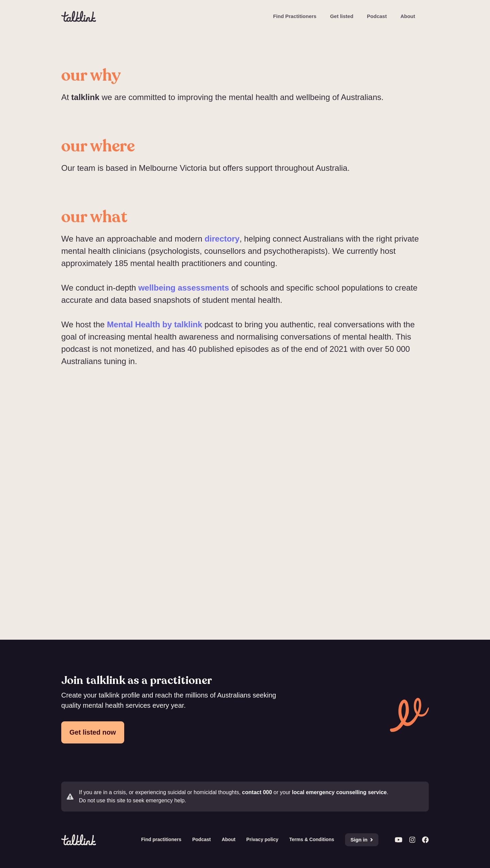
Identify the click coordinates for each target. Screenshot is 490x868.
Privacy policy (262, 839)
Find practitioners (161, 839)
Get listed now (93, 732)
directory (222, 239)
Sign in (362, 840)
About (408, 16)
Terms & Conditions (312, 839)
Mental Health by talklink (154, 324)
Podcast (377, 16)
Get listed (342, 16)
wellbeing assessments (184, 288)
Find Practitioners (295, 16)
